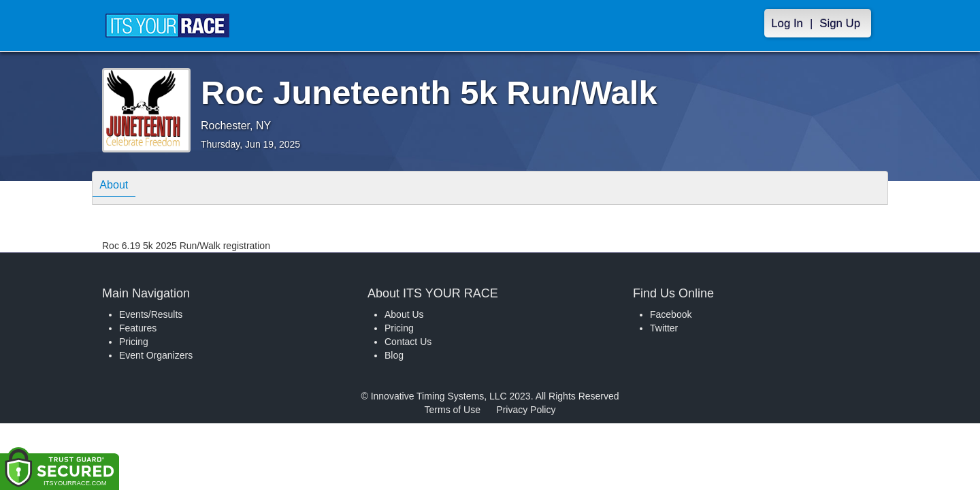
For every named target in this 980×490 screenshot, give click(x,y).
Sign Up (840, 23)
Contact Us (408, 342)
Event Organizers (156, 355)
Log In (787, 23)
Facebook (671, 314)
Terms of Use (453, 410)
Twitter (664, 328)
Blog (394, 355)
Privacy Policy (526, 410)
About (118, 187)
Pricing (134, 342)
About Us (404, 314)
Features (138, 328)
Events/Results (151, 314)
